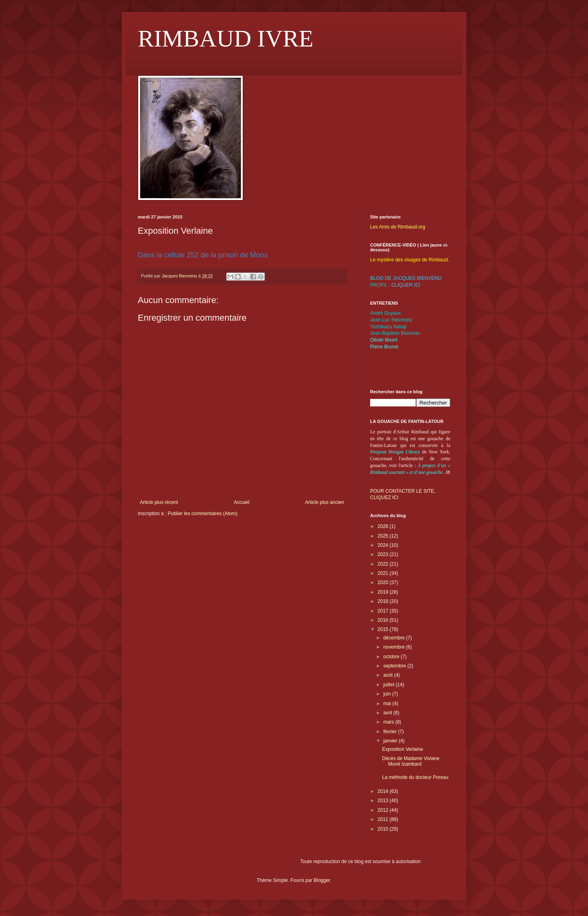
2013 (384, 801)
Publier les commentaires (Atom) (203, 514)
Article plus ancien (325, 502)
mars (389, 722)
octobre (392, 657)
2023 (384, 554)
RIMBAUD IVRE (226, 38)
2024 (384, 545)
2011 (384, 819)
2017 (384, 611)
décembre (395, 638)
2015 (384, 629)
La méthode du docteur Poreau (415, 777)
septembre (395, 666)
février (391, 732)
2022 (384, 564)
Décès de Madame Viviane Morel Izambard (411, 761)
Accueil (242, 502)
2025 (384, 536)
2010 (384, 829)
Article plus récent (159, 502)
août (389, 675)
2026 (384, 526)
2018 (384, 601)
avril (388, 713)
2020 (384, 582)
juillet (390, 685)
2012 (384, 810)
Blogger (322, 880)
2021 (384, 573)
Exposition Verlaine (403, 749)
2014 (384, 791)
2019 (384, 592)
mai (388, 704)
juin (388, 694)
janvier (391, 741)
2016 (384, 620)
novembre (395, 647)
